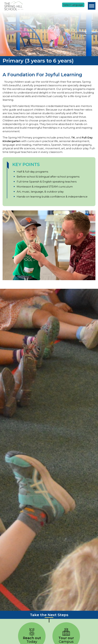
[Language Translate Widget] (73, 5)
